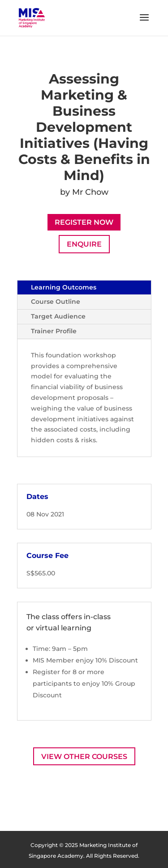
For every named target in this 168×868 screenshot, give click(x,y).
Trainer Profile (54, 331)
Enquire (84, 244)
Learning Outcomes (64, 287)
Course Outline (56, 302)
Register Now (84, 222)
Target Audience (58, 316)
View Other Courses (84, 757)
